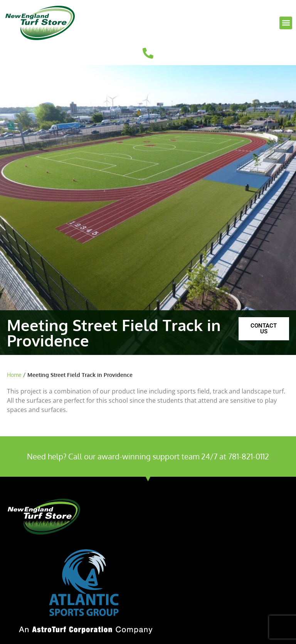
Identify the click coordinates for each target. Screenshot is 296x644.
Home (14, 375)
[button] (286, 23)
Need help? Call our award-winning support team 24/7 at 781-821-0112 (148, 456)
